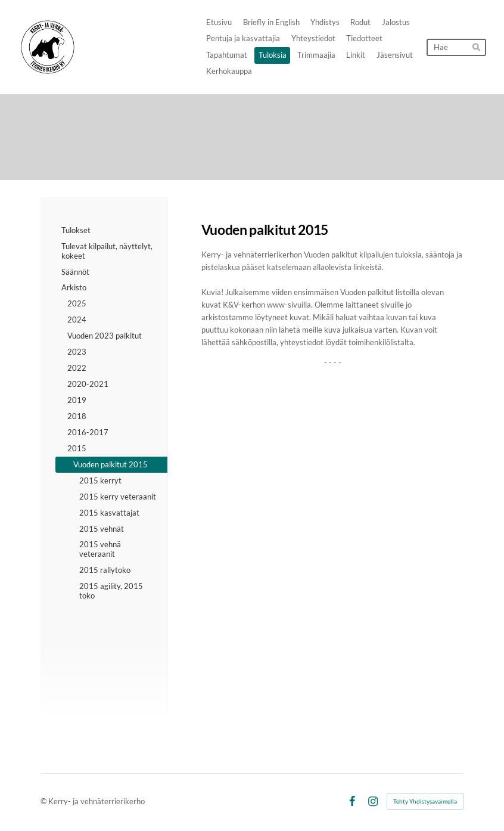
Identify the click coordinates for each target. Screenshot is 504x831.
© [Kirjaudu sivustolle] (44, 801)
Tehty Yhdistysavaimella (425, 801)
